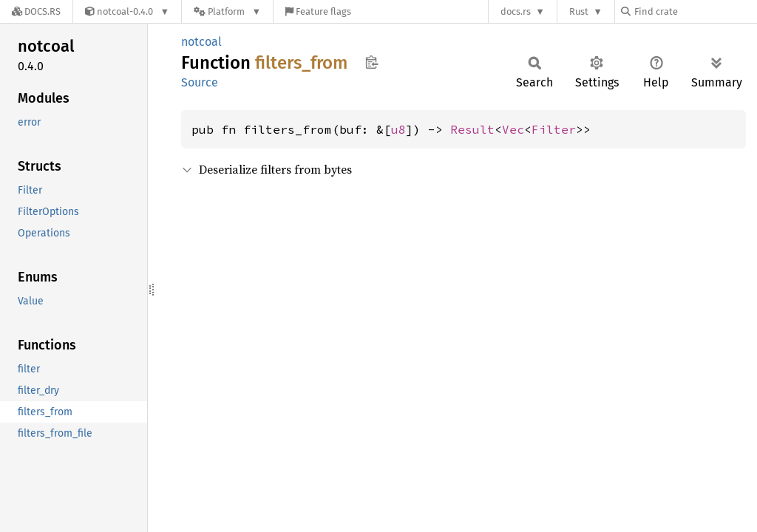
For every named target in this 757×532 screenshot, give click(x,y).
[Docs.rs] (36, 11)
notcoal (201, 42)
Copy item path (371, 62)
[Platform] (227, 11)
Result (472, 129)
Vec (513, 129)
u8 (398, 129)
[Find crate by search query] (695, 11)
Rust (579, 11)
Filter (554, 129)
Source (200, 82)
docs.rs (516, 11)
